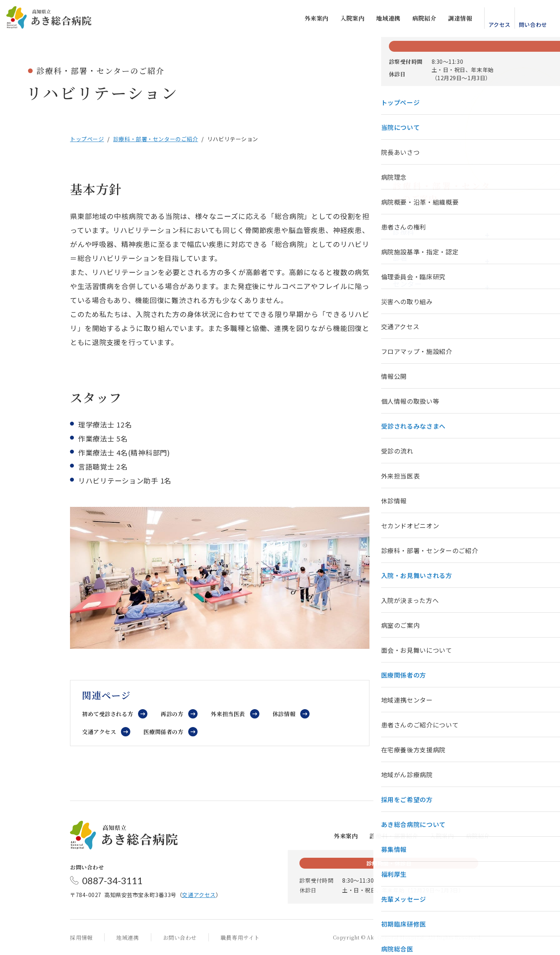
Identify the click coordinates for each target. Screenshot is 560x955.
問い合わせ (526, 26)
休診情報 (292, 714)
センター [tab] (407, 284)
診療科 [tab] (404, 231)
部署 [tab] (400, 258)
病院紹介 (418, 20)
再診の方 (176, 714)
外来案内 (310, 20)
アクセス (493, 26)
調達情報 (454, 20)
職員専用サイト (240, 937)
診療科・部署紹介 (394, 836)
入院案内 (346, 20)
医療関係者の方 (167, 732)
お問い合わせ (180, 937)
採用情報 (81, 937)
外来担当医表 (234, 714)
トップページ (87, 139)
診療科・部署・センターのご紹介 (156, 139)
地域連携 (382, 20)
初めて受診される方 (109, 714)
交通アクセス (100, 732)
